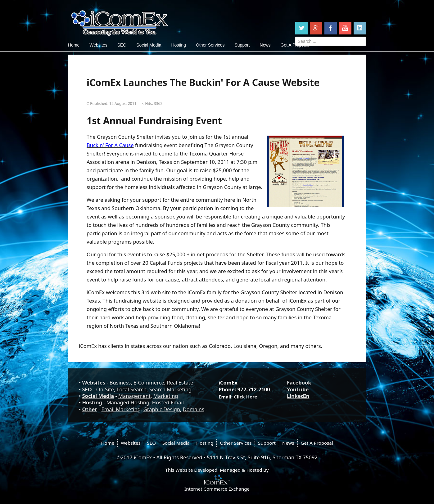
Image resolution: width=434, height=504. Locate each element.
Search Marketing (170, 389)
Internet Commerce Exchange (217, 489)
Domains (194, 409)
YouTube (298, 389)
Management (134, 396)
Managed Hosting (128, 402)
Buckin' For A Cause (110, 145)
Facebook (299, 382)
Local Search (132, 389)
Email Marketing (121, 409)
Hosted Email (168, 402)
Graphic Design (162, 409)
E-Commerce (149, 382)
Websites (98, 45)
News (265, 45)
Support (242, 45)
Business (120, 382)
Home (74, 45)
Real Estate (180, 382)
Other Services (210, 45)
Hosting (178, 45)
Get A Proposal (317, 443)
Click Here (245, 397)
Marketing (166, 396)
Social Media (149, 45)
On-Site (105, 389)
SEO (122, 45)
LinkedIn (298, 396)
